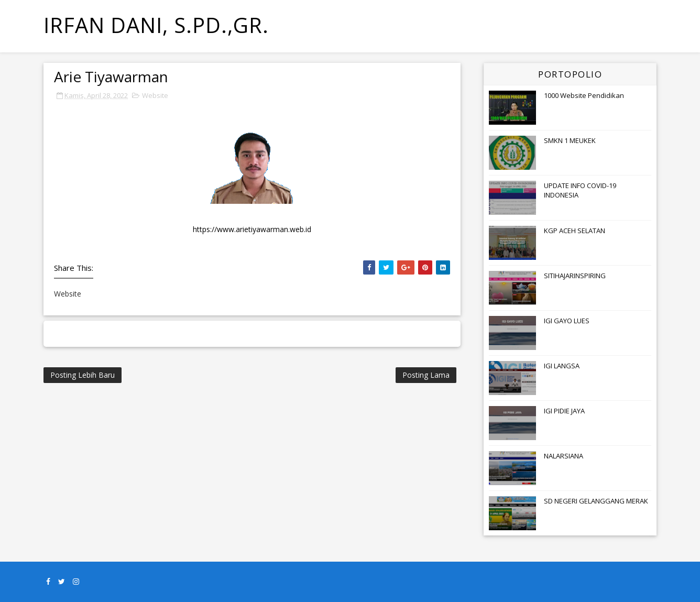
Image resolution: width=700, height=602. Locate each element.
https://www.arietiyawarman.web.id (252, 229)
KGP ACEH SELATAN (575, 231)
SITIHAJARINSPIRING (575, 276)
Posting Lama (426, 375)
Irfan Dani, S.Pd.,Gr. (156, 25)
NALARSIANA (564, 456)
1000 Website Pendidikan (584, 95)
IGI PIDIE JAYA (564, 411)
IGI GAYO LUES (567, 321)
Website (155, 95)
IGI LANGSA (562, 366)
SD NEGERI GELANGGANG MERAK (596, 501)
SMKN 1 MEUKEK (570, 140)
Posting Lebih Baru (83, 375)
